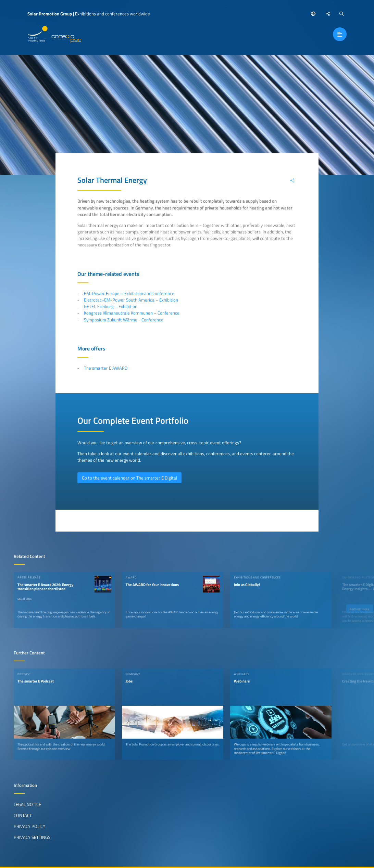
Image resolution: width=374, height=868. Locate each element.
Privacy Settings (32, 837)
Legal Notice (27, 804)
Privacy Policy (29, 826)
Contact (23, 815)
